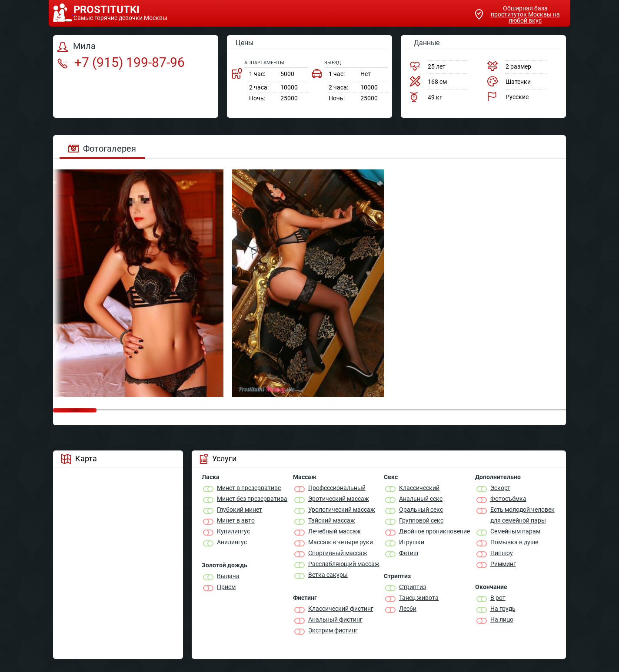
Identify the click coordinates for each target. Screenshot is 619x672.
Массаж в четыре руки (341, 542)
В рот (498, 598)
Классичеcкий (419, 488)
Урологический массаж (342, 510)
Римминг (503, 564)
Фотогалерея (102, 149)
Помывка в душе (514, 542)
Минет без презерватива (252, 499)
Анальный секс (421, 499)
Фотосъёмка (508, 499)
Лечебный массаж (334, 531)
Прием (226, 587)
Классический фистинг (341, 609)
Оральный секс (421, 510)
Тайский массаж (332, 520)
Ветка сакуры (328, 575)
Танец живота (419, 598)
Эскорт (500, 488)
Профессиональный (337, 488)
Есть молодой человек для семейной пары (522, 515)
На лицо (502, 619)
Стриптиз (413, 587)
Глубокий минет (240, 510)
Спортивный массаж (338, 553)
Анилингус (232, 542)
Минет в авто (236, 520)
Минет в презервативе (249, 488)
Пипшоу (502, 553)
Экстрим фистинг (333, 630)
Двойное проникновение (434, 531)
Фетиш (409, 553)
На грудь (503, 609)
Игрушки (412, 542)
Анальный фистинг (335, 619)
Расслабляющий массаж (344, 564)
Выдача (228, 576)
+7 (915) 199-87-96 (121, 62)
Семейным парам (515, 531)
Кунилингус (233, 531)
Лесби (408, 609)
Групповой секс (421, 520)
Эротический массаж (339, 499)
